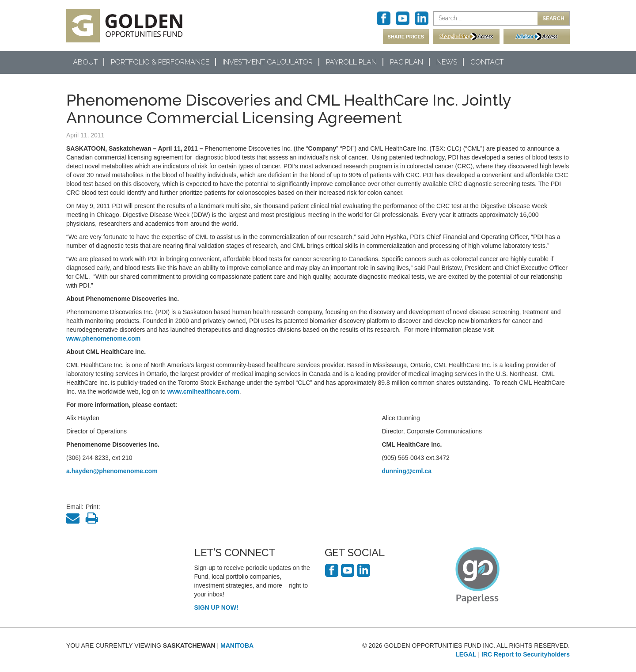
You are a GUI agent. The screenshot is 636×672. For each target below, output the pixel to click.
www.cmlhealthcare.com (203, 391)
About (85, 62)
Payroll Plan (351, 62)
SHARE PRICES (406, 37)
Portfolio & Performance (160, 62)
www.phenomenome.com (103, 338)
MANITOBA (237, 645)
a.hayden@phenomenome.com (112, 471)
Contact (487, 62)
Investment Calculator (268, 62)
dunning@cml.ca (407, 471)
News (447, 62)
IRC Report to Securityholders (526, 654)
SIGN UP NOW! (216, 607)
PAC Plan (407, 62)
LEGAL (466, 654)
